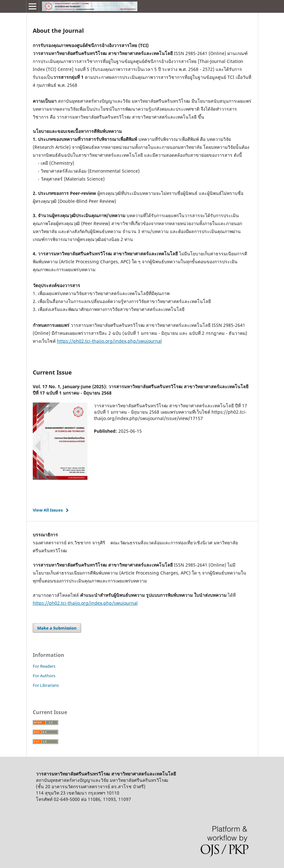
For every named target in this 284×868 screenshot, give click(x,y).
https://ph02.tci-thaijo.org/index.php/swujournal (109, 341)
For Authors (44, 676)
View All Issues (48, 510)
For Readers (44, 666)
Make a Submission (57, 628)
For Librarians (46, 685)
